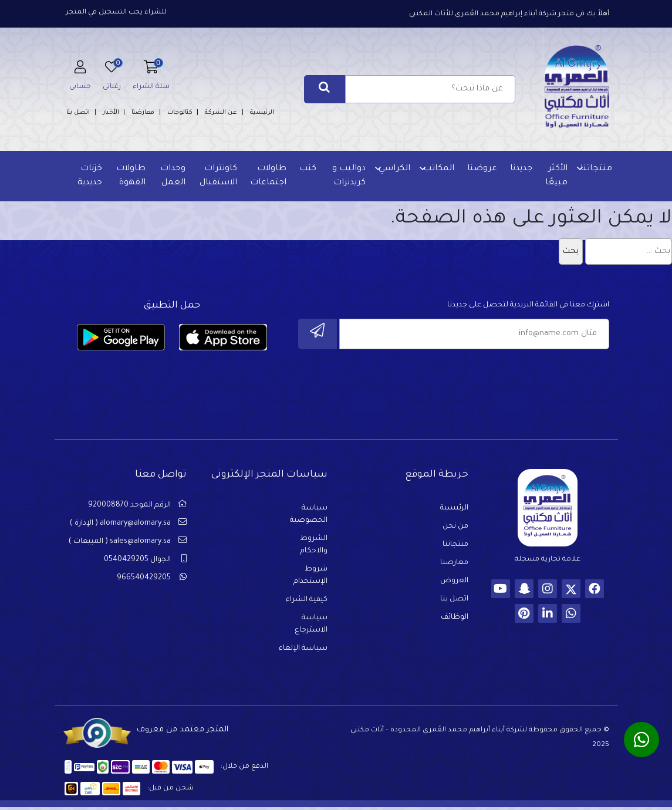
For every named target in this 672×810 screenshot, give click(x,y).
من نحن (455, 528)
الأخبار (111, 113)
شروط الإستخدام (310, 577)
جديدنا (521, 169)
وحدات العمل (173, 176)
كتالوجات (180, 113)
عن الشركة (221, 113)
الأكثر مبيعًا (556, 176)
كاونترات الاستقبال (218, 176)
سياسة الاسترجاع (311, 626)
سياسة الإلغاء (303, 650)
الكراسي (394, 169)
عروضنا (482, 169)
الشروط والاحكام (314, 547)
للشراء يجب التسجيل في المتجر (116, 13)
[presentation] (520, 383)
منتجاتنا (596, 169)
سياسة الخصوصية (309, 516)
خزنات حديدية (91, 176)
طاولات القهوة (131, 176)
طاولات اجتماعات (268, 176)
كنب (307, 169)
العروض (454, 583)
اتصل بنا (78, 113)
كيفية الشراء (307, 602)
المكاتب (438, 169)
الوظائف (455, 619)
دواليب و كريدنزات (348, 176)
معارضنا (143, 113)
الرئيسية (262, 113)
